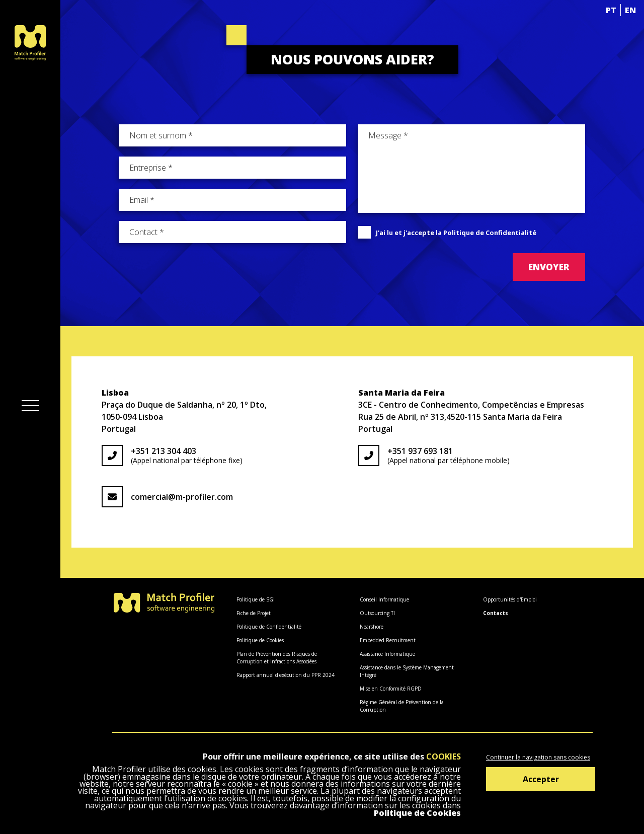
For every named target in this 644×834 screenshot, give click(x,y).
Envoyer (549, 267)
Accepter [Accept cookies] (541, 779)
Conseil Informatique (384, 599)
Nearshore (372, 627)
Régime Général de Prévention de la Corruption (402, 706)
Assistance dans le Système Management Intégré (407, 671)
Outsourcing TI (377, 613)
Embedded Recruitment (388, 640)
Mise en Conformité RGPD (391, 689)
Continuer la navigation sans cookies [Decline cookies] (538, 757)
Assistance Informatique (387, 654)
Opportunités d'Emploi (510, 599)
